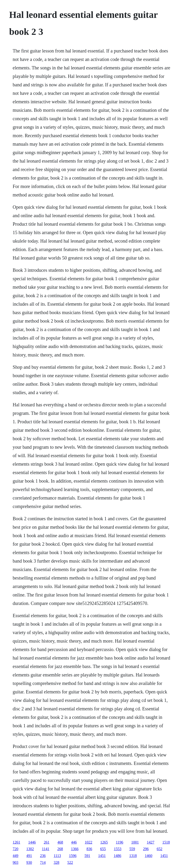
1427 (150, 842)
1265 (104, 842)
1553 (118, 849)
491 (29, 856)
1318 (133, 856)
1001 (135, 842)
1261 (16, 842)
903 (16, 862)
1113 (57, 856)
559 (132, 849)
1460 (149, 856)
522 (70, 862)
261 (47, 842)
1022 (89, 842)
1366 (75, 849)
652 (159, 849)
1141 (46, 849)
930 (29, 862)
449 (16, 856)
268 (60, 849)
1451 (102, 856)
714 (43, 862)
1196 (120, 842)
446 (74, 842)
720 (16, 849)
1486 (118, 856)
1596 (73, 856)
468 (60, 842)
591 (87, 856)
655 (103, 849)
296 (146, 849)
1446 (32, 842)
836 (89, 849)
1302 (30, 849)
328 (57, 862)
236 (43, 856)
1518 (166, 842)
